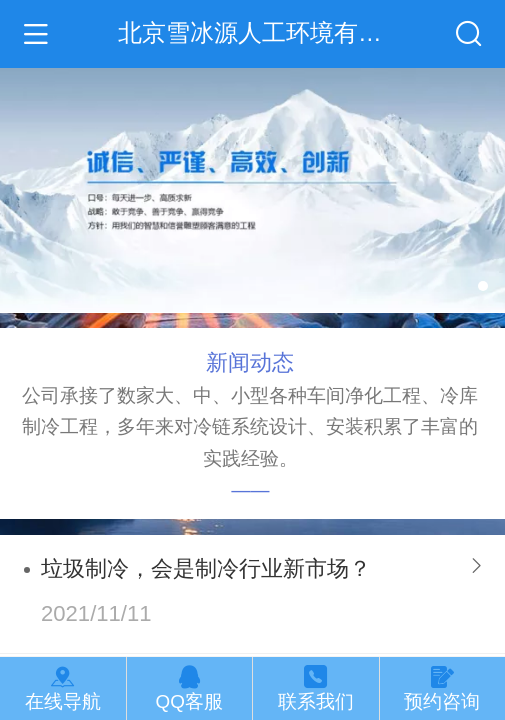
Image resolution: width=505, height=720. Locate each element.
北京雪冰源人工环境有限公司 (270, 33)
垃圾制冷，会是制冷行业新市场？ (206, 568)
